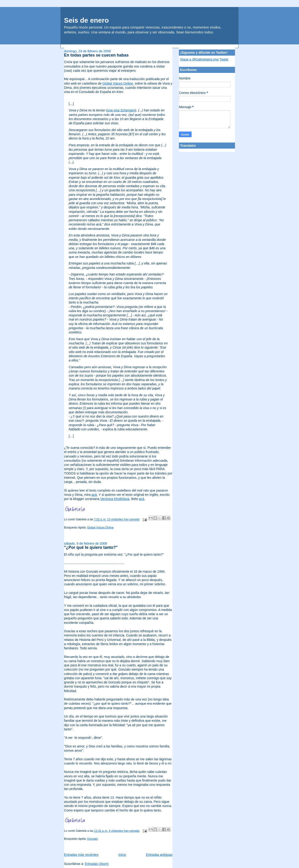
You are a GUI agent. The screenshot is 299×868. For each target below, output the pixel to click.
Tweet (224, 59)
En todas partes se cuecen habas (96, 55)
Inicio (122, 855)
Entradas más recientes (81, 855)
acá (94, 495)
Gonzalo (92, 839)
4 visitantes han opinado (124, 831)
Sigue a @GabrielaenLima (199, 59)
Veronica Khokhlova (115, 499)
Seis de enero (86, 20)
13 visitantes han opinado (123, 520)
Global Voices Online (118, 83)
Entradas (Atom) (97, 864)
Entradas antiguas (159, 855)
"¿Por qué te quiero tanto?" (91, 547)
